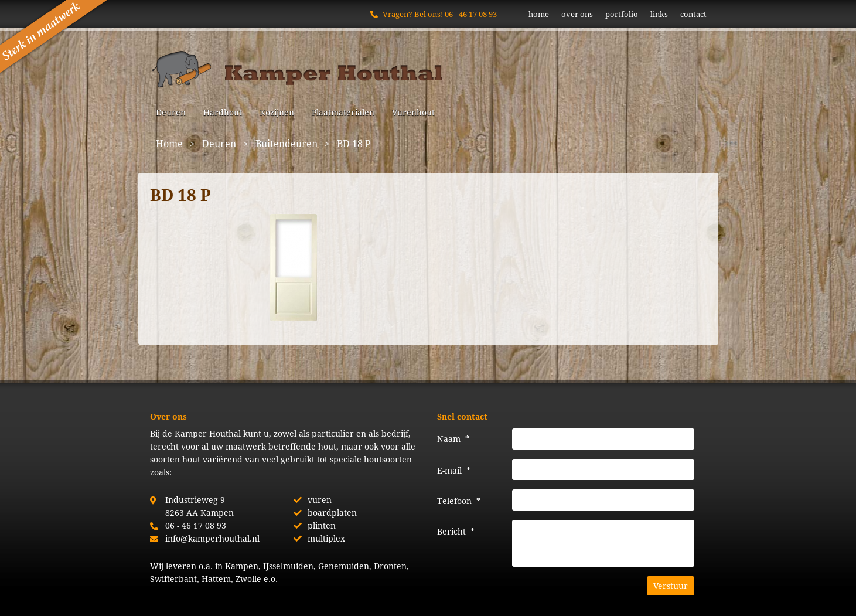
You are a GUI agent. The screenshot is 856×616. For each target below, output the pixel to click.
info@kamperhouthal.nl (212, 538)
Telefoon (459, 501)
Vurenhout (413, 112)
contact (693, 14)
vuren (320, 500)
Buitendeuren (287, 143)
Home (169, 143)
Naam (453, 439)
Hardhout (223, 112)
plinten (322, 525)
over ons (577, 14)
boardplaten (332, 513)
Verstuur (671, 586)
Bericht (456, 531)
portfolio (622, 14)
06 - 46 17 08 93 (471, 14)
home (539, 14)
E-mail (454, 470)
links (659, 14)
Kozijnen (277, 112)
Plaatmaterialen (343, 112)
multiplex (326, 538)
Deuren (171, 112)
